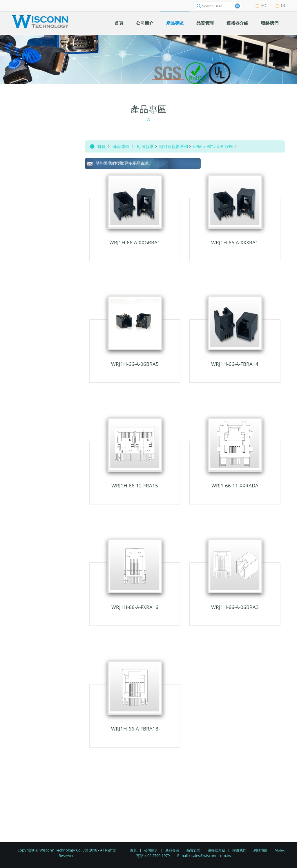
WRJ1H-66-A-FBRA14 (235, 364)
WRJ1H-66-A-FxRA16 (135, 607)
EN (280, 5)
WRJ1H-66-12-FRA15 (135, 486)
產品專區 (121, 146)
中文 (261, 5)
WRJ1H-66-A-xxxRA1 (235, 242)
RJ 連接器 (145, 146)
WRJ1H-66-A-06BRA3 (235, 607)
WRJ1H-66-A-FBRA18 (135, 729)
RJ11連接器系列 (174, 146)
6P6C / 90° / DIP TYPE (213, 146)
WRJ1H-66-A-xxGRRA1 (135, 242)
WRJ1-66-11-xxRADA (235, 486)
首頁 (102, 146)
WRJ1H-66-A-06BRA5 (135, 364)
